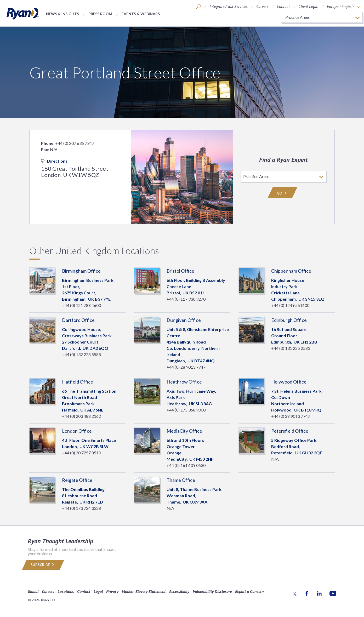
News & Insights (62, 14)
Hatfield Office (78, 382)
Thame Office (181, 480)
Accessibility (179, 591)
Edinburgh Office (289, 320)
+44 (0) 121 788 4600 (81, 305)
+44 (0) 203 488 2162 (81, 416)
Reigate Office (77, 480)
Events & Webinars (141, 14)
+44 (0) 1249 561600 (290, 305)
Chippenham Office (291, 271)
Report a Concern (249, 591)
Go (282, 193)
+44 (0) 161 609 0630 (186, 465)
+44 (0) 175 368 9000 (186, 410)
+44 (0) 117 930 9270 (186, 299)
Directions (54, 161)
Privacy (112, 591)
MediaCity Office (184, 431)
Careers (262, 6)
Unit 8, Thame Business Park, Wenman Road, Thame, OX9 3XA (195, 496)
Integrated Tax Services (229, 6)
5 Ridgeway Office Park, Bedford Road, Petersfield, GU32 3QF (297, 446)
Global (33, 591)
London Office (77, 431)
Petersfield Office (290, 431)
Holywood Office (289, 382)
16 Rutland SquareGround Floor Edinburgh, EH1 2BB (294, 336)
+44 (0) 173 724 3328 (81, 508)
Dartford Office (78, 320)
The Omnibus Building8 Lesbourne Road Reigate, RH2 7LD (83, 496)
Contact (283, 6)
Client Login (308, 6)
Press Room (100, 14)
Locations (66, 591)
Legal (98, 591)
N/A (275, 459)
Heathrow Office (184, 382)
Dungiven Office (184, 320)
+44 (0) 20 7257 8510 (81, 453)
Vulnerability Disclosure (212, 591)
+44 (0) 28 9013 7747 (186, 367)
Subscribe (43, 565)
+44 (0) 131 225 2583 (291, 348)
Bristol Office (180, 271)
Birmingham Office (81, 271)
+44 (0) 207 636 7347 (75, 143)
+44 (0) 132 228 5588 (81, 354)
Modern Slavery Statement (144, 591)
